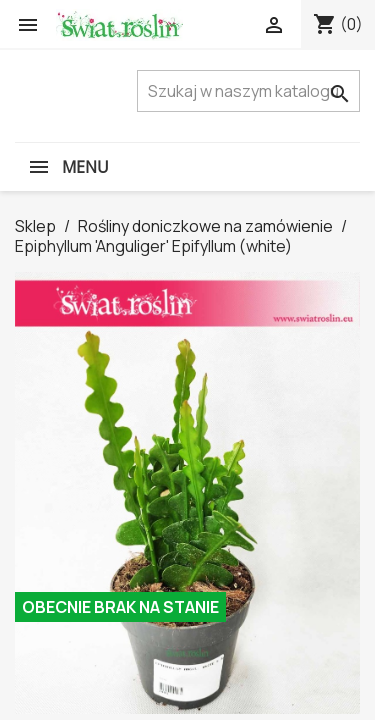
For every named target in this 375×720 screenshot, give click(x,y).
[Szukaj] (248, 91)
